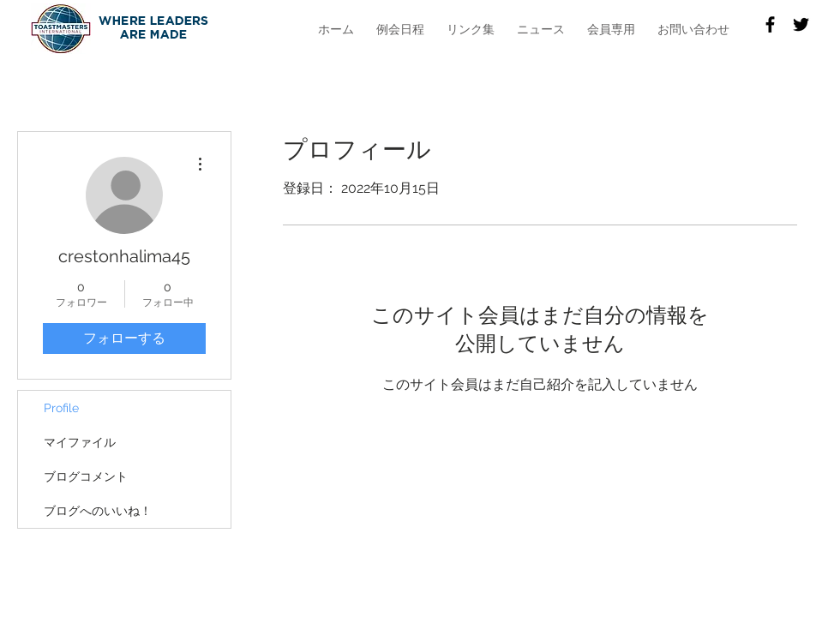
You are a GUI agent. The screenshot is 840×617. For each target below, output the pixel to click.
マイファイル (80, 442)
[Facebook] (770, 24)
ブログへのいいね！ (98, 511)
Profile (61, 408)
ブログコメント (86, 476)
